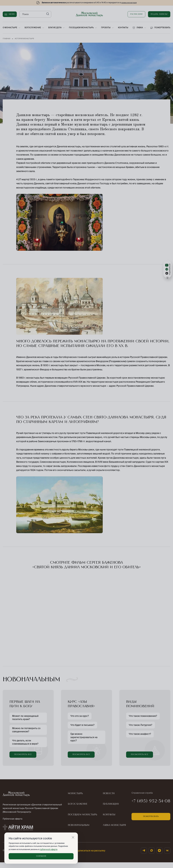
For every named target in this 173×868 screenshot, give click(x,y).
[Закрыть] (73, 837)
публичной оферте (48, 849)
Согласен (41, 856)
